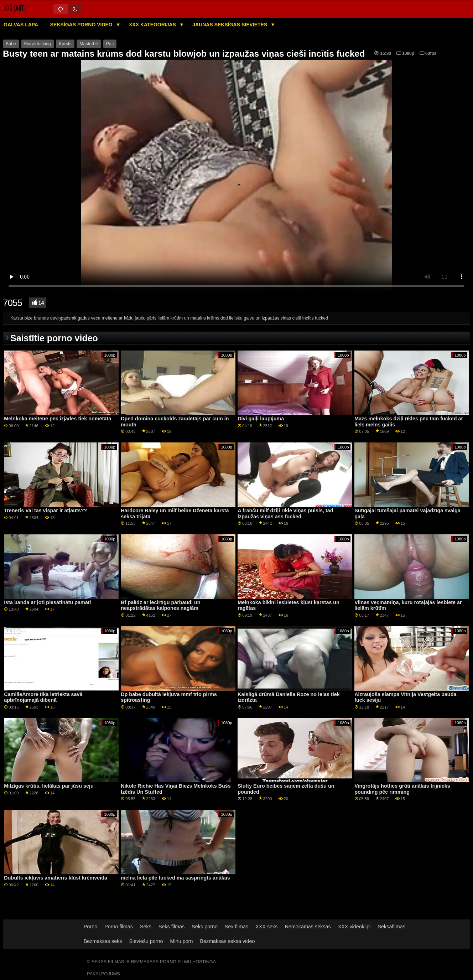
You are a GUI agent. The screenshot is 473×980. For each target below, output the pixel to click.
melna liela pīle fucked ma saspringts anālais (175, 878)
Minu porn (182, 941)
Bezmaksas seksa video (227, 941)
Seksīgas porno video (82, 25)
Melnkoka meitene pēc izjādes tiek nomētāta (58, 419)
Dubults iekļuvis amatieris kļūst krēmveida (56, 878)
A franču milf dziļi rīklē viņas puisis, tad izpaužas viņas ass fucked (285, 514)
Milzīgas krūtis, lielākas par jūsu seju (49, 786)
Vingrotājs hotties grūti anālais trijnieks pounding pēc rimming (402, 789)
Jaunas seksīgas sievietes (230, 25)
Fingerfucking (38, 44)
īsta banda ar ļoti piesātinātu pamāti (47, 602)
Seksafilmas (392, 927)
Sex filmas (236, 927)
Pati (110, 44)
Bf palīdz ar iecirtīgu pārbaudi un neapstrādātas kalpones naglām (160, 605)
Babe (11, 44)
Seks (146, 927)
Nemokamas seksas (308, 927)
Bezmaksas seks (103, 941)
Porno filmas (119, 927)
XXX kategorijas (153, 25)
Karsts (65, 44)
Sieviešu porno (146, 941)
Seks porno (205, 927)
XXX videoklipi (354, 927)
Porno (90, 927)
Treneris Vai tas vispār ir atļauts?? (45, 510)
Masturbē (89, 44)
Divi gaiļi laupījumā (261, 419)
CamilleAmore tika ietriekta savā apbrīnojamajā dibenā (43, 697)
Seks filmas (171, 927)
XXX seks (266, 927)
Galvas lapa (21, 25)
